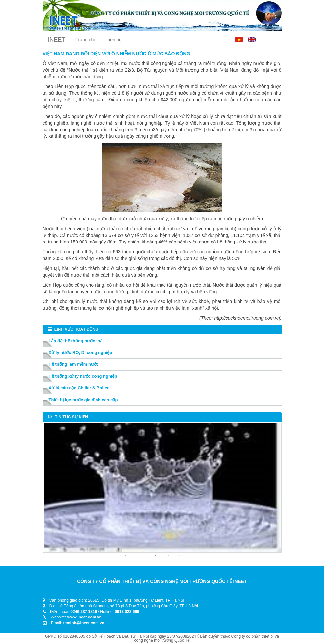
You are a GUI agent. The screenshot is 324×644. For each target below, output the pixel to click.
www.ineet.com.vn (85, 617)
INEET (57, 40)
